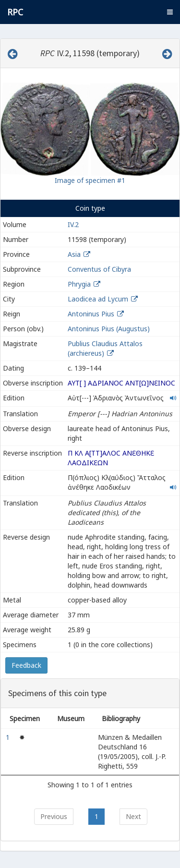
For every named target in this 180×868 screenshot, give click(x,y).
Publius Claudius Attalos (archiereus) (105, 348)
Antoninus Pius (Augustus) (109, 329)
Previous (54, 816)
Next (133, 816)
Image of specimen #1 (90, 180)
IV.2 (73, 224)
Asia (74, 254)
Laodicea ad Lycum (98, 299)
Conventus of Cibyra (99, 269)
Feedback (26, 665)
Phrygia (79, 284)
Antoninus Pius (91, 314)
